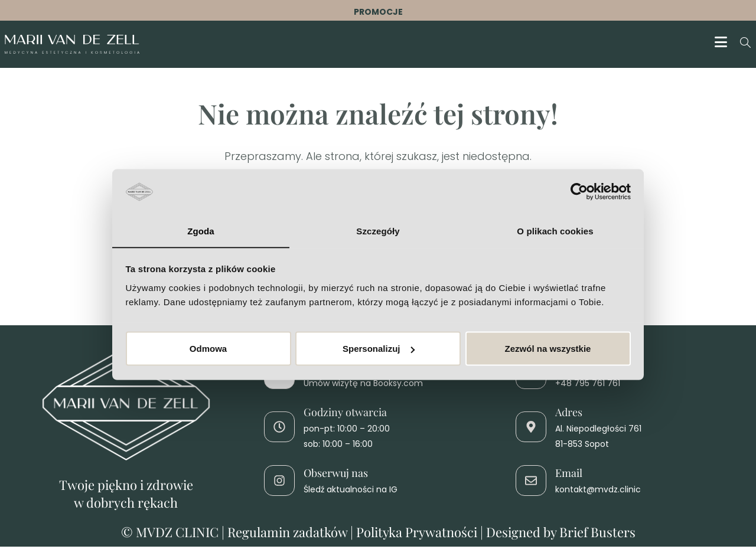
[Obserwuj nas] (279, 483)
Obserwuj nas (336, 475)
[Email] (531, 483)
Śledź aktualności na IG (351, 492)
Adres (569, 414)
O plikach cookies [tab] (555, 231)
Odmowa (208, 349)
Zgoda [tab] (201, 231)
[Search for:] (741, 44)
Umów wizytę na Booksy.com (363, 385)
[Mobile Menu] (723, 44)
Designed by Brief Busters (561, 534)
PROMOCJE (378, 12)
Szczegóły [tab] (378, 231)
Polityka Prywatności (417, 534)
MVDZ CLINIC (179, 534)
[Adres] (531, 430)
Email (569, 475)
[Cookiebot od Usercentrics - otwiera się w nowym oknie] (579, 191)
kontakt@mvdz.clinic (598, 492)
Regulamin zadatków (287, 534)
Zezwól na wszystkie (548, 349)
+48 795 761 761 (588, 385)
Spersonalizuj (379, 349)
